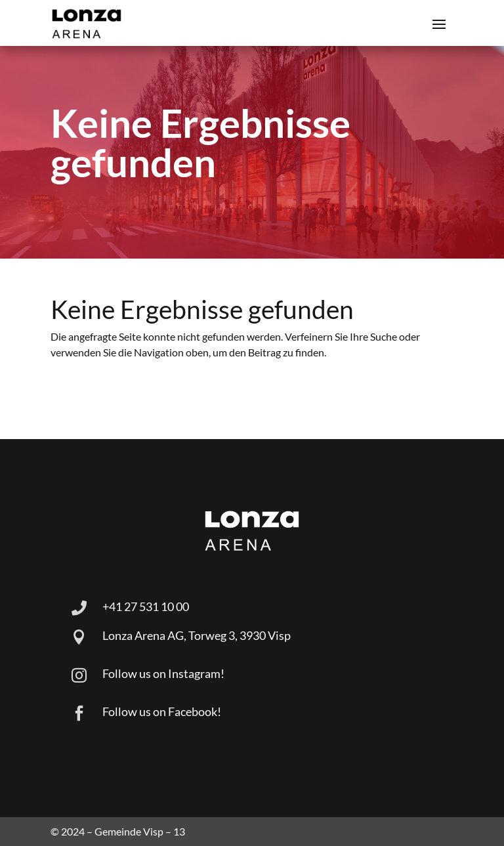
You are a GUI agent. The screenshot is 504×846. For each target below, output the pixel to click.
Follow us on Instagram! (163, 673)
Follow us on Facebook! (162, 711)
